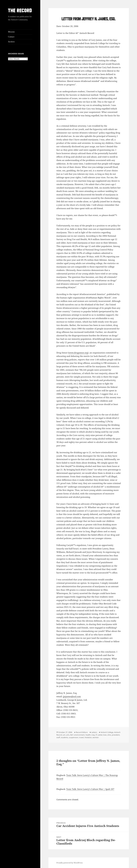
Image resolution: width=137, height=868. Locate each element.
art (64, 735)
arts (68, 735)
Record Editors (82, 732)
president (116, 735)
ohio (109, 735)
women (96, 737)
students (64, 737)
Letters (94, 732)
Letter (100, 735)
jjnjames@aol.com (72, 696)
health (88, 735)
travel (81, 737)
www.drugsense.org (78, 353)
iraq (93, 735)
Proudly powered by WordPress (70, 863)
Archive (11, 42)
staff (58, 737)
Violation (88, 737)
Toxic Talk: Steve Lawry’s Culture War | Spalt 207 (90, 789)
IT (96, 735)
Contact (11, 37)
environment (79, 735)
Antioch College (107, 732)
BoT (72, 735)
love (105, 735)
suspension (74, 737)
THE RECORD (20, 11)
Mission (11, 32)
